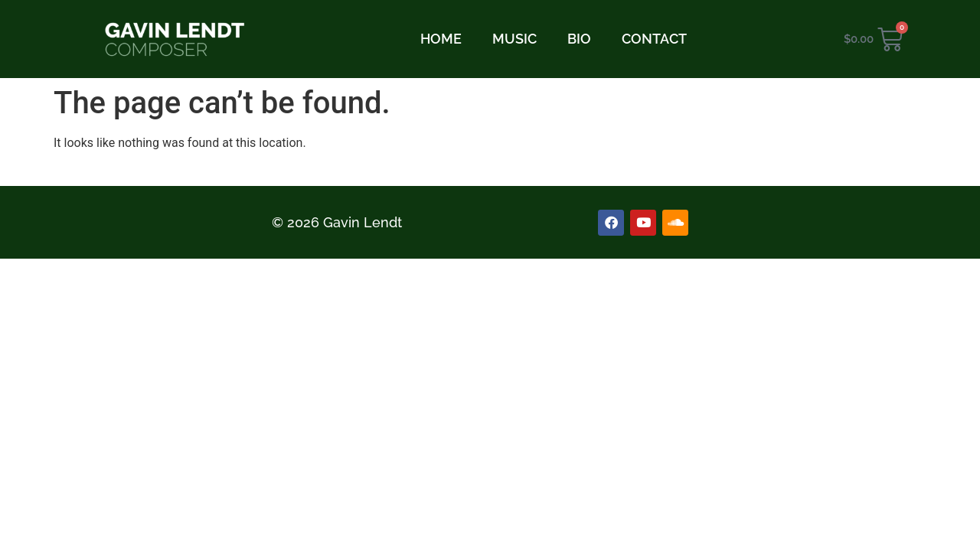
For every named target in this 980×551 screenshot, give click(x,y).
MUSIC (514, 39)
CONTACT (654, 39)
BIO (579, 39)
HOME (441, 39)
